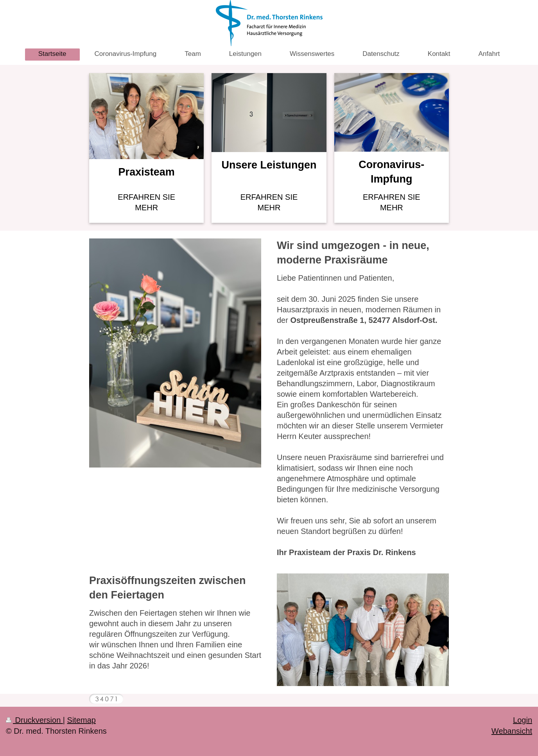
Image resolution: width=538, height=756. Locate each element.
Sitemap (82, 720)
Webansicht (512, 731)
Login (523, 720)
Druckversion (34, 720)
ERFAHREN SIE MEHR (146, 202)
